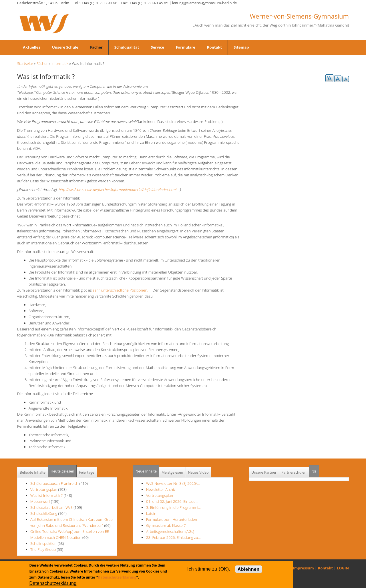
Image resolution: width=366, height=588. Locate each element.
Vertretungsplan (44, 489)
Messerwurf (41, 501)
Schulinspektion (43, 543)
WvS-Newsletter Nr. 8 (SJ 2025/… (173, 483)
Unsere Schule (65, 47)
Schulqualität (127, 47)
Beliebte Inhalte (33, 472)
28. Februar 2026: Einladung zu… (173, 537)
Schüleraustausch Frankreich (54, 483)
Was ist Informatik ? (46, 495)
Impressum (304, 568)
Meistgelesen (172, 472)
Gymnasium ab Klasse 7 (166, 525)
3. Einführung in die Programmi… (173, 507)
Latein (151, 513)
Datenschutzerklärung (117, 577)
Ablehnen (249, 569)
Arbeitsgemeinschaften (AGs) (170, 531)
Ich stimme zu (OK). (209, 569)
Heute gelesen (62, 471)
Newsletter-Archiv (161, 489)
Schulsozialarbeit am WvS (51, 507)
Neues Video (198, 472)
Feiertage (86, 472)
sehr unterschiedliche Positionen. (122, 290)
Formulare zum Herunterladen (172, 519)
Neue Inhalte (146, 471)
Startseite (25, 63)
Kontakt (214, 47)
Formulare (186, 47)
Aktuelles (32, 47)
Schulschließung (44, 513)
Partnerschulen (294, 472)
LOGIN (343, 568)
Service (157, 47)
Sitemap (241, 47)
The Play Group (43, 549)
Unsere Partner (264, 472)
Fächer (96, 47)
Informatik (60, 63)
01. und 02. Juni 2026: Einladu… (172, 501)
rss (315, 470)
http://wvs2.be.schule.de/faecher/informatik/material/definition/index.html (119, 190)
